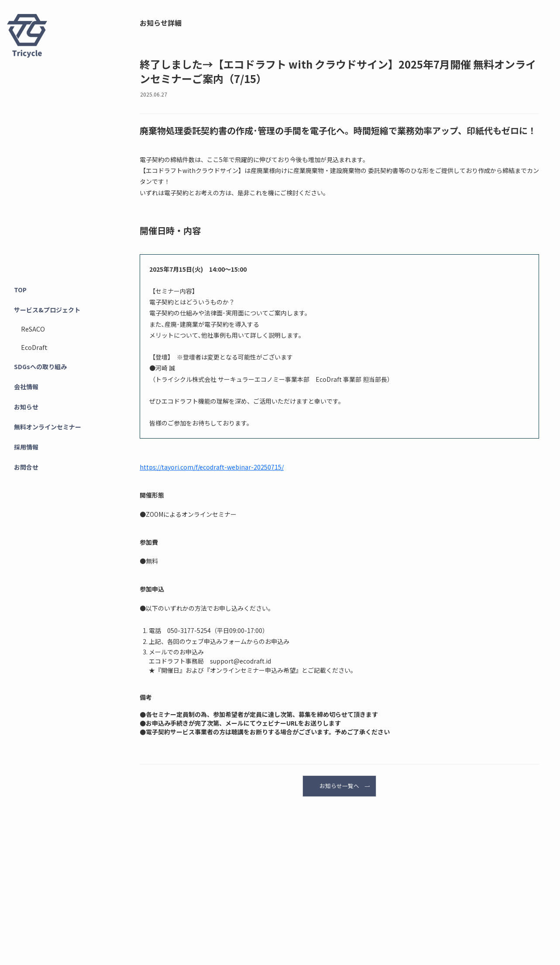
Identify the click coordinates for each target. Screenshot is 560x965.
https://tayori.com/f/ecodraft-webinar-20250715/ (212, 467)
